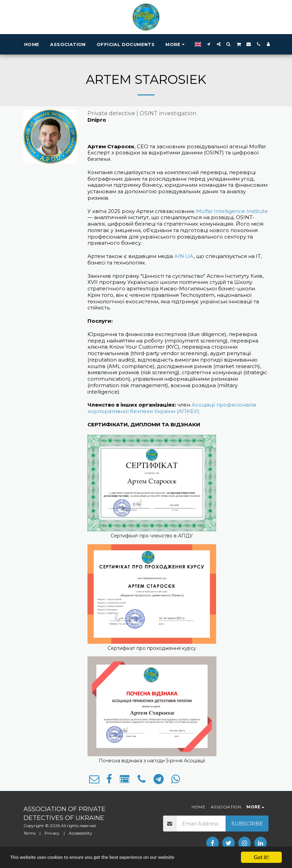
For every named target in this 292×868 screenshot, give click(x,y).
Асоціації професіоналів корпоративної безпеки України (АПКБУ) (172, 408)
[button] (209, 44)
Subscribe (247, 824)
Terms (29, 833)
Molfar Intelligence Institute (232, 211)
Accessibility (80, 833)
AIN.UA (184, 256)
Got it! (261, 857)
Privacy (52, 833)
